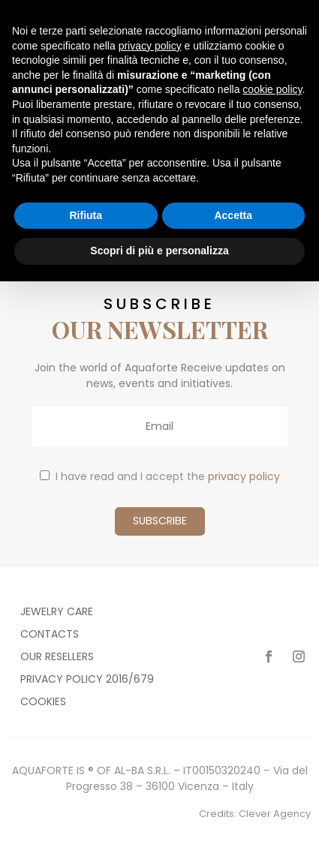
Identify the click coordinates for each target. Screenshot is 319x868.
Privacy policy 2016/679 (87, 680)
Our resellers (57, 658)
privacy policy (244, 476)
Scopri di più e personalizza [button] (159, 251)
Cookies (43, 703)
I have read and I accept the (160, 476)
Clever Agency (275, 814)
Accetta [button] (233, 215)
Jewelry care (57, 613)
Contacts (50, 635)
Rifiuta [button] (86, 215)
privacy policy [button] (150, 46)
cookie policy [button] (272, 89)
